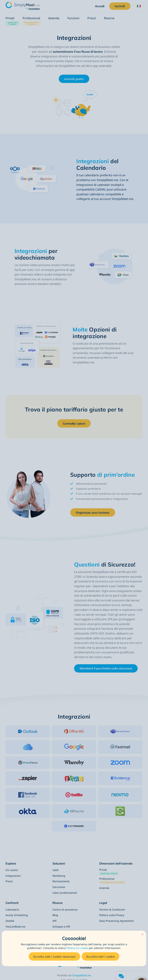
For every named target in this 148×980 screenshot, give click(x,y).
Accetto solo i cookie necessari (54, 957)
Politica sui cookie (77, 948)
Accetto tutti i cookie (101, 957)
